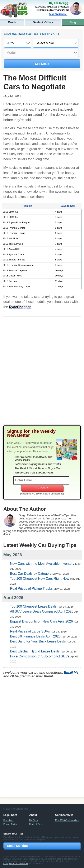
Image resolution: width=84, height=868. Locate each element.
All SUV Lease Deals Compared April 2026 (42, 611)
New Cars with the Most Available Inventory (42, 564)
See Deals (42, 64)
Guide (12, 22)
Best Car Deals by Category (31, 574)
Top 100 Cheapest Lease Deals (33, 606)
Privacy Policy (10, 824)
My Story (34, 820)
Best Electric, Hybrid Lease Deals (35, 651)
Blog (73, 22)
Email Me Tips (17, 846)
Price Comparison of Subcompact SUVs (40, 656)
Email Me (71, 673)
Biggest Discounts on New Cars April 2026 (41, 621)
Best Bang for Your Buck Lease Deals (38, 641)
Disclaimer (8, 820)
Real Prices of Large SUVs (30, 631)
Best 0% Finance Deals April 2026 (35, 636)
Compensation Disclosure (16, 864)
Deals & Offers (43, 22)
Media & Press (36, 824)
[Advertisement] (42, 374)
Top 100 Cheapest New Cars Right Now (40, 579)
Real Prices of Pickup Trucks (31, 589)
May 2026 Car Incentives (67, 820)
